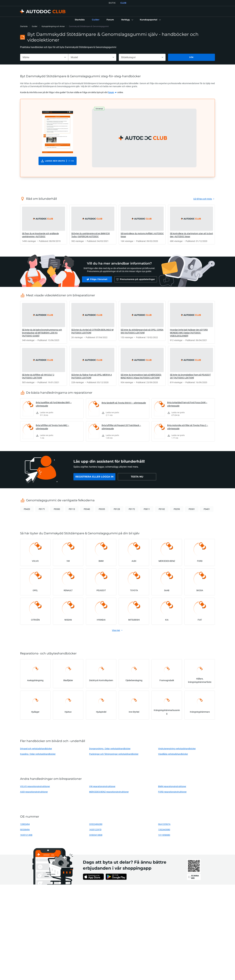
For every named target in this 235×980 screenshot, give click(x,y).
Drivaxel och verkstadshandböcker (36, 749)
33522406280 (96, 824)
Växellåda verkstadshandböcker (173, 754)
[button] (127, 20)
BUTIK (112, 3)
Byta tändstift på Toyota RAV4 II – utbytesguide (124, 403)
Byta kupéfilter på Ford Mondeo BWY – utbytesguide (54, 404)
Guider (35, 26)
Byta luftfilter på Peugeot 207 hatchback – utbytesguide (121, 427)
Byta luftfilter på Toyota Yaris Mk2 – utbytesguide (52, 427)
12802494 (25, 824)
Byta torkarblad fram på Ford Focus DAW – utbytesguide (187, 404)
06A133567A (164, 824)
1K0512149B (26, 835)
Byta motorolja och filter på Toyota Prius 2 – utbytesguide (188, 427)
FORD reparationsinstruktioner (172, 792)
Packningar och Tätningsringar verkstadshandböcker (114, 754)
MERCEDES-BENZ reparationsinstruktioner (109, 792)
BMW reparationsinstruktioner (172, 786)
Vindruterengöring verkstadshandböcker (177, 749)
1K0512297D (95, 830)
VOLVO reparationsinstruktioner (35, 786)
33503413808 (96, 835)
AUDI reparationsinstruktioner (34, 792)
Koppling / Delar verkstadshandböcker (38, 754)
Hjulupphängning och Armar (53, 26)
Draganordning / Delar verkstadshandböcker (110, 749)
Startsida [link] (24, 26)
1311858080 (164, 835)
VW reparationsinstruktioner (102, 786)
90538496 (25, 830)
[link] (80, 20)
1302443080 (164, 830)
